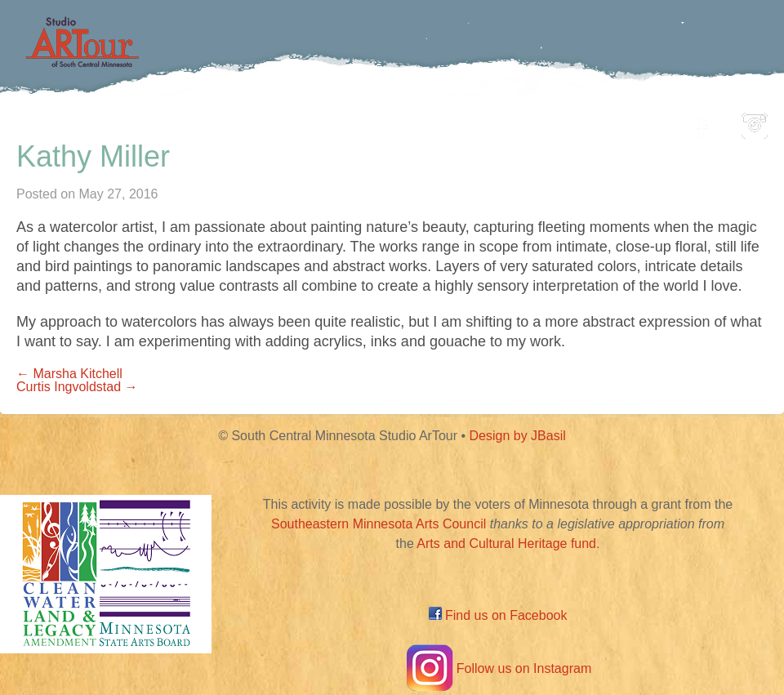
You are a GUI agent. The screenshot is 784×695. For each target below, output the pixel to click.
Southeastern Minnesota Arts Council (379, 524)
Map (373, 121)
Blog (559, 121)
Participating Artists (249, 121)
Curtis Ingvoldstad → (77, 387)
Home (119, 121)
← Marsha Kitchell (69, 374)
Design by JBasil (518, 436)
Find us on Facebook (498, 615)
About (632, 121)
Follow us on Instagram (498, 668)
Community (466, 121)
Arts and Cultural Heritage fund (506, 544)
